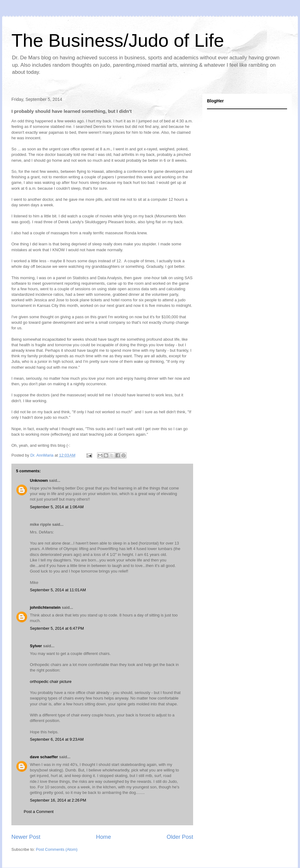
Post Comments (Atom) (57, 849)
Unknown (39, 480)
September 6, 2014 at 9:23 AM (57, 739)
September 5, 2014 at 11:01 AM (58, 590)
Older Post (180, 837)
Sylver (36, 646)
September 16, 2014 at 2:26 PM (58, 800)
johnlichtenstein (45, 607)
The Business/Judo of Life (118, 40)
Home (104, 837)
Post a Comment (39, 812)
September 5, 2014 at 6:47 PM (57, 628)
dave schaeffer (44, 757)
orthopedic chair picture (51, 682)
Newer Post (26, 837)
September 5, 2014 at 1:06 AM (57, 507)
